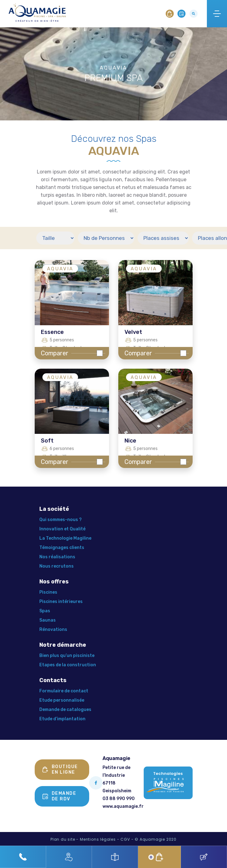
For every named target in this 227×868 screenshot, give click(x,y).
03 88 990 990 (119, 799)
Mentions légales (98, 839)
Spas (45, 611)
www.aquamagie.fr (123, 806)
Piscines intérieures (61, 602)
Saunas (48, 620)
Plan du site (63, 839)
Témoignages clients (62, 548)
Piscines (48, 592)
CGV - (127, 839)
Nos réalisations (57, 557)
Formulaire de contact (64, 691)
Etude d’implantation (62, 719)
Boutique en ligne (60, 769)
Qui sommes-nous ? (61, 520)
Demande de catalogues (65, 710)
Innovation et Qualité (62, 529)
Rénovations (53, 630)
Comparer (55, 353)
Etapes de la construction (68, 665)
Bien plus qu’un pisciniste (67, 656)
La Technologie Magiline (65, 538)
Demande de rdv (59, 796)
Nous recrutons (57, 566)
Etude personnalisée (62, 700)
